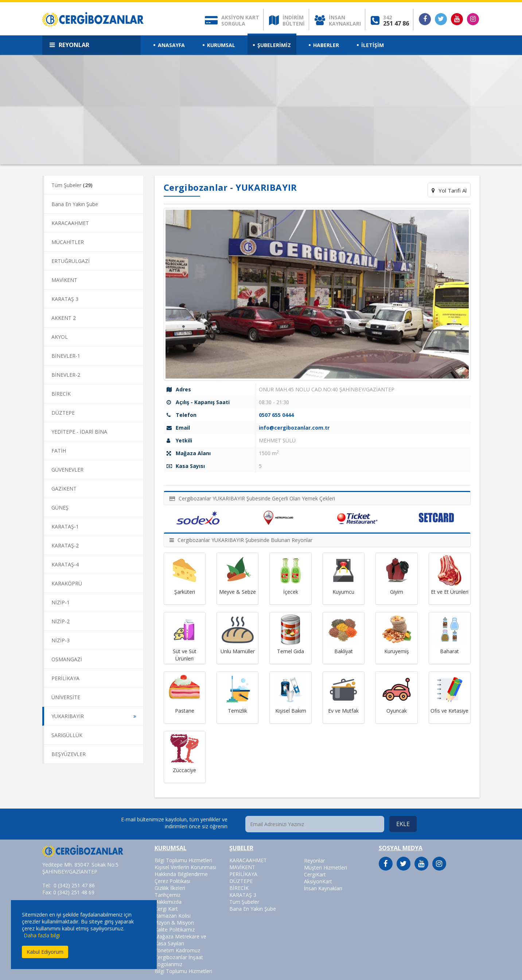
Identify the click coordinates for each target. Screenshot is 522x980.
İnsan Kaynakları (323, 888)
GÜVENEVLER (67, 470)
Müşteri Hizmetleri (326, 867)
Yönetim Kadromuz (177, 950)
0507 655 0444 (276, 415)
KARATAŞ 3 (65, 299)
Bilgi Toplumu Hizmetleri (183, 860)
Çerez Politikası (172, 881)
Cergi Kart (166, 909)
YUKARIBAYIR (68, 716)
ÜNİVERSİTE (66, 697)
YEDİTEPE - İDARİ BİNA (79, 432)
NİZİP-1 (61, 602)
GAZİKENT (64, 489)
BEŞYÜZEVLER (69, 754)
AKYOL (60, 337)
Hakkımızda (168, 902)
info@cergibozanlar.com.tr (294, 428)
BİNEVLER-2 (66, 375)
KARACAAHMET (70, 223)
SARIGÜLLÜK (67, 735)
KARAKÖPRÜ (67, 583)
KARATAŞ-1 (65, 526)
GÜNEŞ (60, 508)
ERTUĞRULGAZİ (71, 261)
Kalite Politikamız (175, 929)
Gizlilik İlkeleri (170, 888)
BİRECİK (61, 394)
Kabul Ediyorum (45, 952)
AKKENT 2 (64, 318)
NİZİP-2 (61, 621)
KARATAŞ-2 (65, 545)
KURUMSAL (221, 45)
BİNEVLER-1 (66, 356)
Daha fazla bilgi (42, 935)
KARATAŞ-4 (65, 564)
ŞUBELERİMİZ (274, 45)
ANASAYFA (171, 45)
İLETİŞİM (373, 45)
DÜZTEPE (63, 413)
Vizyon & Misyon (174, 923)
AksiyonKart (318, 881)
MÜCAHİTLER (68, 242)
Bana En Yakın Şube (75, 204)
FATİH (59, 451)
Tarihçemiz (167, 895)
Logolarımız (168, 964)
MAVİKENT (64, 280)
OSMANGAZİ (67, 659)
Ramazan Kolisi (173, 916)
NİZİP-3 (61, 640)
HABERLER (326, 45)
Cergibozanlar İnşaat (179, 957)
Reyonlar (314, 861)
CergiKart (315, 874)
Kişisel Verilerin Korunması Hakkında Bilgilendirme (185, 871)
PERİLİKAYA (65, 678)
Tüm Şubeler (72, 185)
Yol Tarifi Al (449, 190)
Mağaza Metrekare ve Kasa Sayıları (180, 940)
